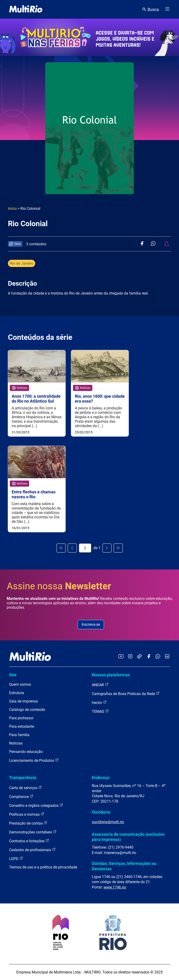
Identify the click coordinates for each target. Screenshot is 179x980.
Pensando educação (26, 752)
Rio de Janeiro (22, 263)
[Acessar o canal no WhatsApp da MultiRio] (158, 657)
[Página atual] (85, 548)
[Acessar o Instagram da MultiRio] (130, 657)
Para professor (21, 718)
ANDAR (100, 685)
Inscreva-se (91, 624)
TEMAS (100, 711)
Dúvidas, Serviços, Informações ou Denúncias (124, 866)
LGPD (16, 859)
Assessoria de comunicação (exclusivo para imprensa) (128, 837)
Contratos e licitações (29, 841)
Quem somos (20, 684)
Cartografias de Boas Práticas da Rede (126, 694)
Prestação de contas (28, 823)
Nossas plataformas (111, 675)
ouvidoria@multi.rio (108, 822)
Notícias (16, 743)
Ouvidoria (101, 812)
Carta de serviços (26, 788)
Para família (19, 735)
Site (13, 675)
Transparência (23, 778)
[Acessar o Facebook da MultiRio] (149, 657)
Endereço (101, 778)
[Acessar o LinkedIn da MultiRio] (167, 657)
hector (99, 702)
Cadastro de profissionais (32, 850)
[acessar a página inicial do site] (26, 9)
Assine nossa (59, 586)
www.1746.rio (115, 887)
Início (12, 209)
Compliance (21, 796)
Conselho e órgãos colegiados (36, 805)
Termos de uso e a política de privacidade (43, 867)
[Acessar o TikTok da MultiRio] (139, 657)
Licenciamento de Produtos (34, 760)
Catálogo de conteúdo (27, 710)
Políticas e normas (27, 814)
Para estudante (22, 726)
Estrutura (17, 693)
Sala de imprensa (23, 701)
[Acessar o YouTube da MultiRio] (121, 657)
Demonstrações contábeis (33, 832)
